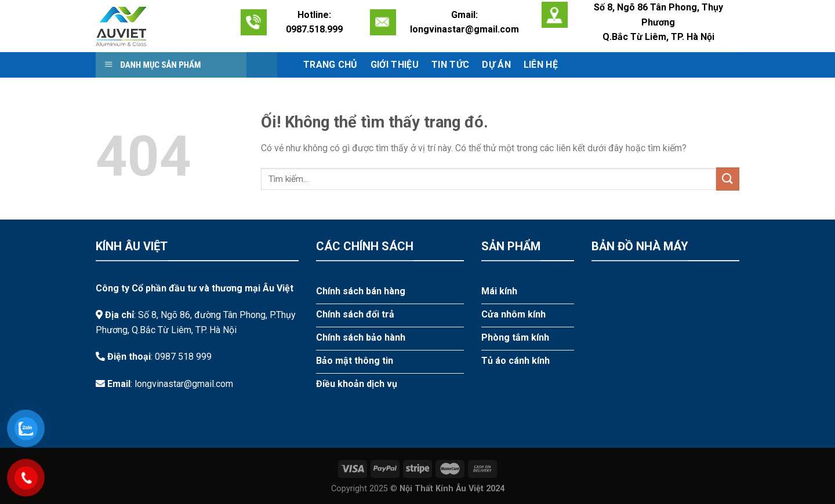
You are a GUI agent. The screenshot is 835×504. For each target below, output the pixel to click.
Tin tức (450, 65)
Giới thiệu (395, 65)
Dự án (496, 65)
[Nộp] (728, 179)
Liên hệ (541, 65)
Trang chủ (331, 65)
